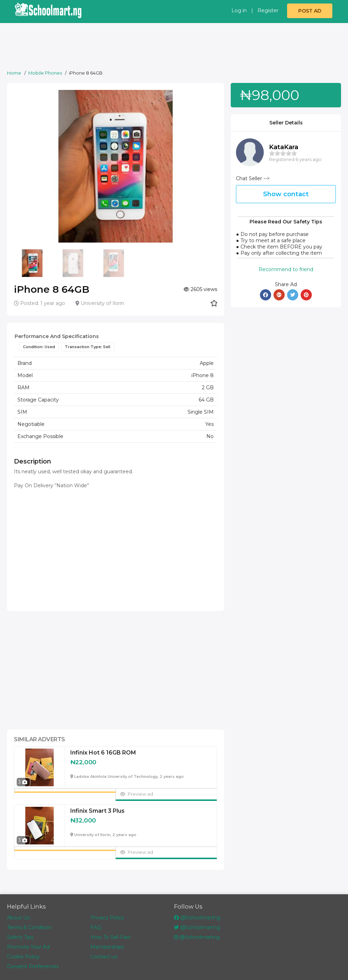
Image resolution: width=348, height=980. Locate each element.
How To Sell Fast (110, 937)
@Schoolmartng (197, 918)
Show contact (286, 194)
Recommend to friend (286, 269)
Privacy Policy (107, 918)
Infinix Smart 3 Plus (97, 811)
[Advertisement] (176, 48)
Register (268, 10)
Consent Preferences (33, 966)
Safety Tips (20, 937)
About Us (18, 918)
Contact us (104, 957)
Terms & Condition (29, 927)
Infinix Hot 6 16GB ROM (103, 753)
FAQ (96, 927)
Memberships (107, 947)
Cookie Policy (23, 957)
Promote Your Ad (28, 947)
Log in (239, 10)
